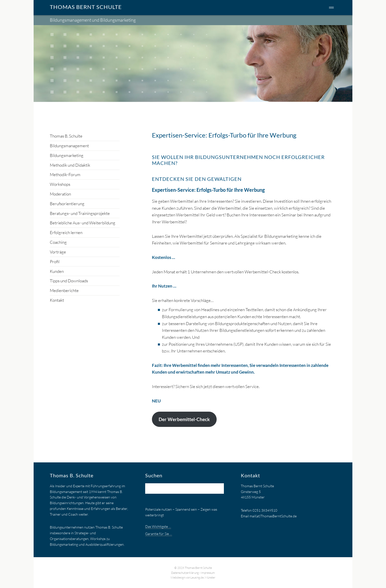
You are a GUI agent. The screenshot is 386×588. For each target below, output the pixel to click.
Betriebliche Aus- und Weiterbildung (83, 223)
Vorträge (58, 252)
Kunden (57, 271)
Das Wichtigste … (158, 526)
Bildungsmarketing (67, 155)
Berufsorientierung (67, 204)
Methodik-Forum (65, 174)
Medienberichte (64, 290)
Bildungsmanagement (69, 146)
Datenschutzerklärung (185, 573)
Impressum (208, 573)
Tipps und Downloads (69, 281)
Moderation (60, 194)
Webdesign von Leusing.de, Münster (193, 577)
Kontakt (57, 300)
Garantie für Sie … (159, 534)
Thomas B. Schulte (66, 136)
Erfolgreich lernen (66, 232)
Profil (55, 262)
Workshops (60, 184)
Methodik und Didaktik (70, 165)
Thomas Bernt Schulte (86, 7)
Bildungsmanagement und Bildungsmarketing (93, 20)
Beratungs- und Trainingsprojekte (80, 213)
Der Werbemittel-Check (184, 419)
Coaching (58, 242)
